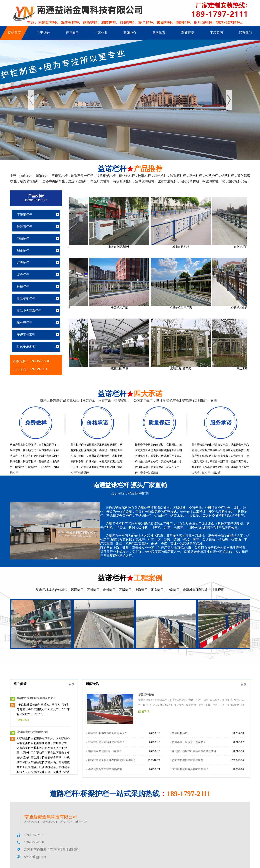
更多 (72, 684)
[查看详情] (23, 720)
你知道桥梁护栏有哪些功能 (32, 732)
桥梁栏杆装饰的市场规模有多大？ (36, 698)
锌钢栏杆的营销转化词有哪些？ (106, 742)
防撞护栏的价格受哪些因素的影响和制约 (112, 760)
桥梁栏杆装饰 (146, 695)
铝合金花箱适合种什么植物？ (105, 751)
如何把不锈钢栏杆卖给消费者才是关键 (194, 751)
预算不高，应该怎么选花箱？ (189, 742)
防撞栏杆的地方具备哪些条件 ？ (190, 769)
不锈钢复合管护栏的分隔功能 (105, 769)
